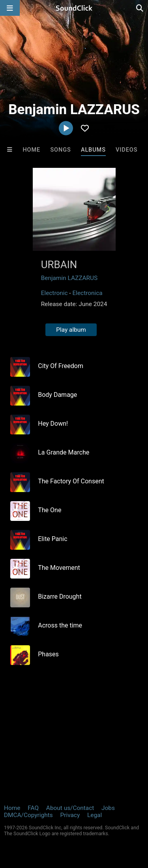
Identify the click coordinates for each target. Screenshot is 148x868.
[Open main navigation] (10, 8)
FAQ (33, 808)
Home (31, 150)
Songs (60, 150)
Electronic (54, 293)
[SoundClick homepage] (74, 8)
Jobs (108, 808)
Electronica (87, 293)
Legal (95, 815)
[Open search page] (140, 8)
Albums (93, 150)
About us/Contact (70, 808)
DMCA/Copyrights (28, 815)
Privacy (70, 815)
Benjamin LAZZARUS (69, 278)
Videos (126, 150)
